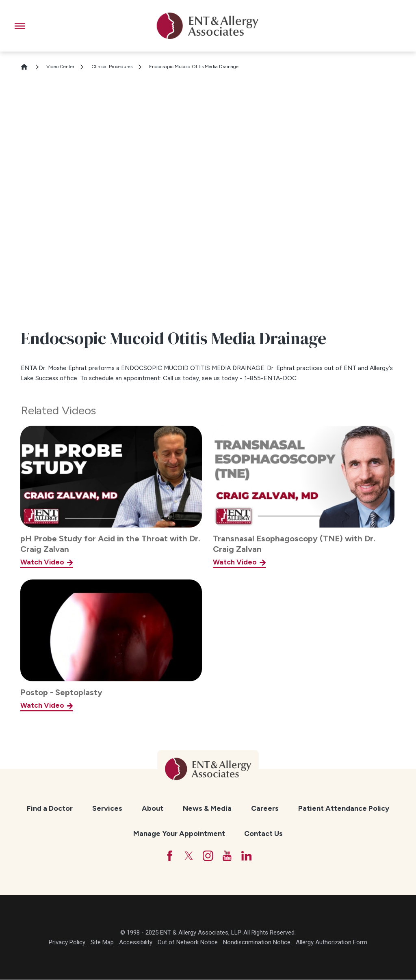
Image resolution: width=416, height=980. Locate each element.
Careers (265, 808)
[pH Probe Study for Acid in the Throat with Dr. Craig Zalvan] (111, 497)
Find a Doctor (50, 808)
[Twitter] (188, 856)
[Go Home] (28, 67)
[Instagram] (208, 856)
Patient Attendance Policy (344, 808)
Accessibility (136, 942)
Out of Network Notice (188, 942)
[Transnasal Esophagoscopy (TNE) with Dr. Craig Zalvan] (304, 497)
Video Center (60, 67)
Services (107, 808)
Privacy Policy (67, 942)
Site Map (102, 942)
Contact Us (263, 833)
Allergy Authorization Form (331, 942)
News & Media (207, 808)
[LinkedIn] (247, 856)
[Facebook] (169, 856)
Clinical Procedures (112, 67)
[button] (20, 26)
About (153, 808)
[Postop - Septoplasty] (111, 645)
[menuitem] (50, 808)
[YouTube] (227, 856)
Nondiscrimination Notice (257, 942)
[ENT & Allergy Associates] (208, 26)
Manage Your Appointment (179, 833)
